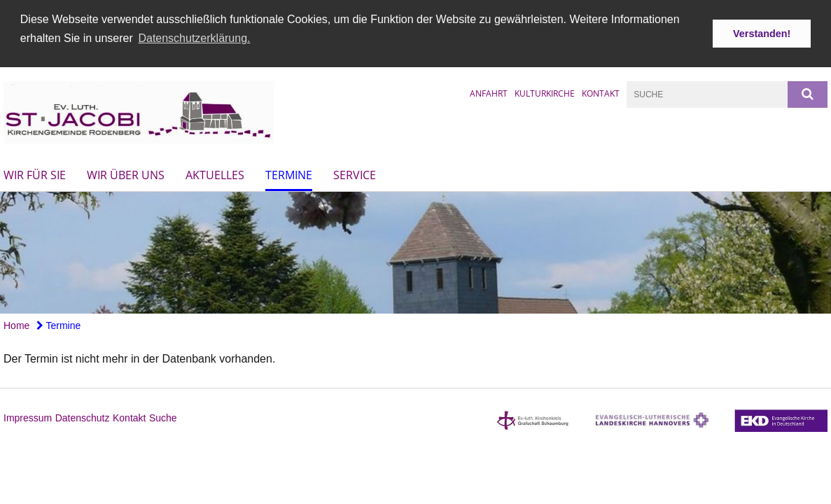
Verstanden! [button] (762, 34)
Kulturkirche (545, 92)
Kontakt (601, 92)
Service (355, 174)
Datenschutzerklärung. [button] (194, 38)
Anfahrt (489, 92)
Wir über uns (126, 174)
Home (16, 323)
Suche (163, 416)
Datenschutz (83, 416)
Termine (289, 174)
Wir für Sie (35, 174)
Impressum (28, 416)
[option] (415, 251)
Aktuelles (215, 174)
